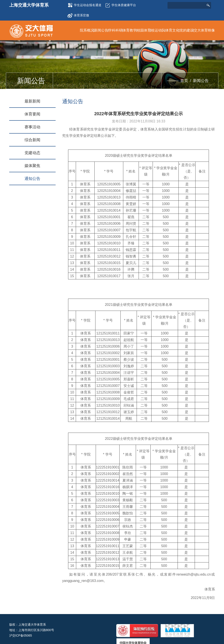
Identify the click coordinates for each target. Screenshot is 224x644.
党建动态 (32, 153)
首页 (184, 81)
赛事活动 (32, 127)
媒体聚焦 (32, 166)
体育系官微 (78, 14)
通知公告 (32, 179)
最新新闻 (32, 101)
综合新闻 (32, 140)
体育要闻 (32, 114)
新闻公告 (201, 81)
